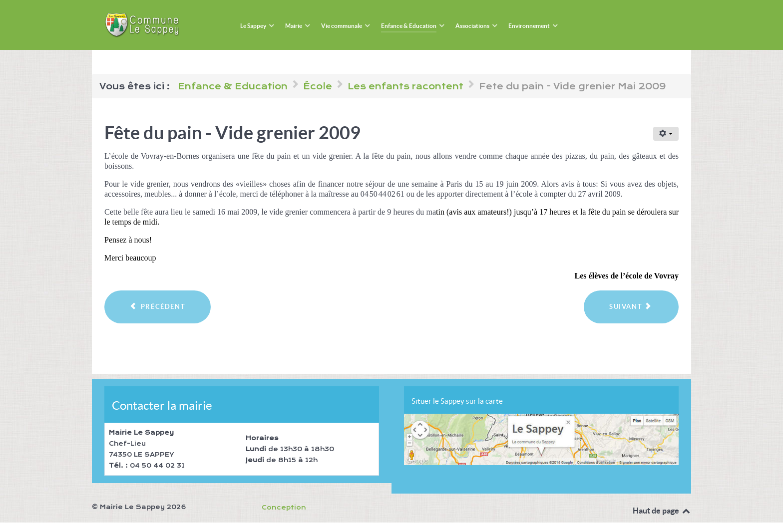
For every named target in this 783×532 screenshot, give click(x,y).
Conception (284, 508)
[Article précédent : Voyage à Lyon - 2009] (158, 307)
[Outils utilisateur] (666, 134)
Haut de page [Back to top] (662, 511)
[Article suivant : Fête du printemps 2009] (631, 307)
